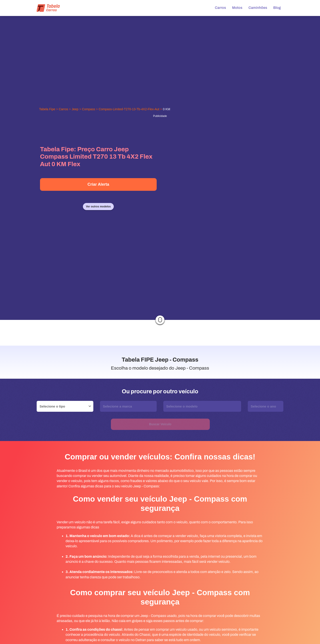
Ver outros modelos (98, 207)
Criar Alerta (98, 184)
